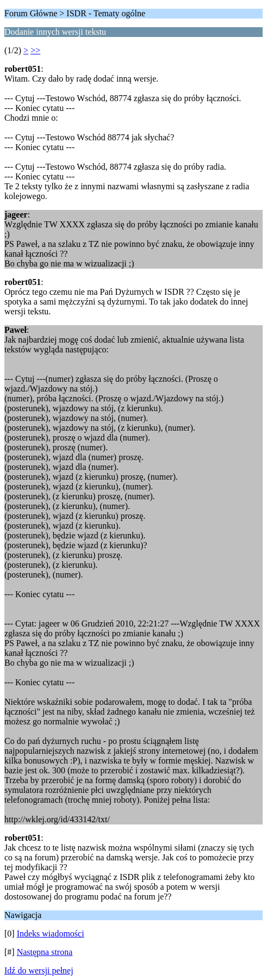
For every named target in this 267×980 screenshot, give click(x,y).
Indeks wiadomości (51, 934)
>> (35, 50)
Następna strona (45, 952)
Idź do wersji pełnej (39, 970)
